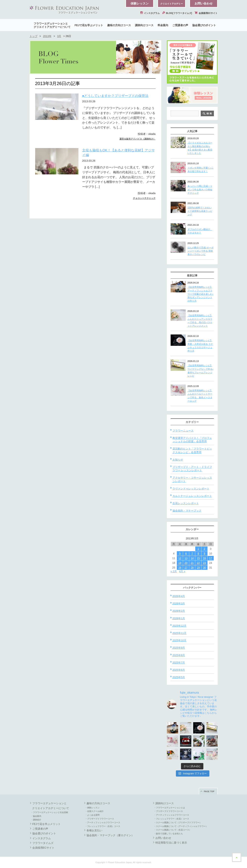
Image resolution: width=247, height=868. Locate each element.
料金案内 (163, 25)
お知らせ (178, 460)
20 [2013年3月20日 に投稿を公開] (186, 563)
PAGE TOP (209, 791)
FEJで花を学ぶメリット (89, 25)
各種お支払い (94, 830)
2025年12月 (180, 626)
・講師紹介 (36, 820)
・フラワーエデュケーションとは (169, 808)
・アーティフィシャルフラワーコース (103, 822)
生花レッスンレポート (186, 503)
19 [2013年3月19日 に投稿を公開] (180, 563)
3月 (59, 36)
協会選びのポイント (204, 25)
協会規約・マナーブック (187, 511)
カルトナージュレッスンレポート (192, 496)
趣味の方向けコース (119, 25)
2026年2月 (179, 611)
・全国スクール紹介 (94, 811)
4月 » (182, 571)
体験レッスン (140, 3)
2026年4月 (179, 596)
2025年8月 (179, 655)
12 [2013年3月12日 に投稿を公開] (180, 558)
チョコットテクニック (144, 198)
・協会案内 (36, 816)
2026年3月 (179, 603)
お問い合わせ (204, 3)
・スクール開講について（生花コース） (173, 830)
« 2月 (174, 571)
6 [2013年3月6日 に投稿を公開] (186, 553)
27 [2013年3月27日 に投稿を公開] (186, 568)
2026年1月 (179, 618)
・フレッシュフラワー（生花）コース (103, 826)
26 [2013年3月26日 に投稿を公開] (180, 568)
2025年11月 (180, 633)
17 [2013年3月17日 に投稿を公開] (211, 558)
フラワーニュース (183, 431)
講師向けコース (144, 25)
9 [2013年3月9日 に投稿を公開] (204, 553)
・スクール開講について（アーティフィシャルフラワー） (181, 826)
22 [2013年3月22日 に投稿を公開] (198, 563)
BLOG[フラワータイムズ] (177, 13)
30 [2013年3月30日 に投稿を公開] (204, 568)
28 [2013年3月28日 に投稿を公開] (192, 568)
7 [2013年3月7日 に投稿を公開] (192, 553)
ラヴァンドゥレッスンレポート (191, 489)
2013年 (47, 36)
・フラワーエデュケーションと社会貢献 (49, 812)
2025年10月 (180, 640)
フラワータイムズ (43, 843)
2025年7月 (179, 663)
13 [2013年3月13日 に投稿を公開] (186, 558)
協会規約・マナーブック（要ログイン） (110, 835)
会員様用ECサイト (206, 13)
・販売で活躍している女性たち (168, 834)
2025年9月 (179, 648)
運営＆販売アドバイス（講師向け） (138, 139)
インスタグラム (150, 13)
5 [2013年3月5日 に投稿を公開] (180, 553)
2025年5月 (179, 677)
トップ (33, 36)
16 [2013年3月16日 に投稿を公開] (204, 558)
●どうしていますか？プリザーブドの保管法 (115, 96)
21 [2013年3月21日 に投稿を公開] (192, 563)
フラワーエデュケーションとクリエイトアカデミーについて (52, 25)
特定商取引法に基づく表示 (171, 843)
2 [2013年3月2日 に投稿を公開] (204, 549)
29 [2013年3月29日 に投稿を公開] (198, 568)
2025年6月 (179, 670)
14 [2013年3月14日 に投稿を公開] (192, 558)
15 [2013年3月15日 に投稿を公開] (198, 558)
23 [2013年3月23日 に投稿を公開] (204, 563)
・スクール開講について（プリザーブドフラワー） (178, 822)
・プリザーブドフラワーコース (100, 819)
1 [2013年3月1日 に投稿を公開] (198, 549)
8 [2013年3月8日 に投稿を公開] (198, 553)
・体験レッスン (92, 808)
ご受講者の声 (180, 25)
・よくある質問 (92, 815)
